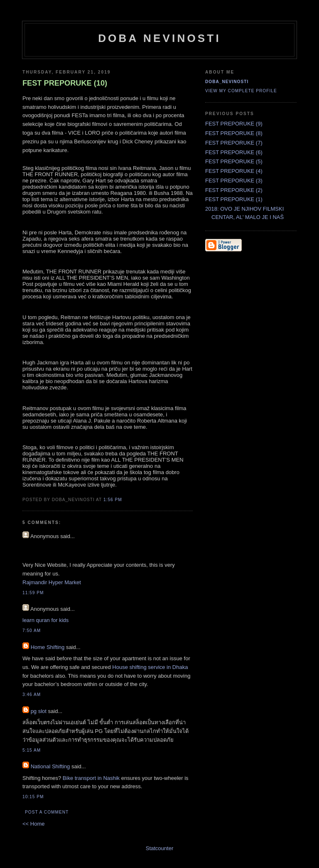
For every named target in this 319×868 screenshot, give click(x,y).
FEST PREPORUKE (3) (234, 181)
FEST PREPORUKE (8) (234, 133)
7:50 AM (32, 631)
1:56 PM (113, 500)
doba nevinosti (159, 38)
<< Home (33, 824)
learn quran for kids (45, 620)
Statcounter (160, 848)
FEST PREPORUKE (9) (234, 124)
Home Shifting (48, 647)
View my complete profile (241, 91)
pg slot (39, 711)
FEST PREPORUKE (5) (234, 161)
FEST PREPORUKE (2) (234, 190)
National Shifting (50, 766)
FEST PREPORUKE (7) (234, 143)
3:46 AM (32, 695)
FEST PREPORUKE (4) (234, 171)
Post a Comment (47, 812)
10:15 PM (33, 797)
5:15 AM (32, 750)
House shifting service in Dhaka (150, 667)
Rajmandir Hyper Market (52, 582)
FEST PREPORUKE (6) (234, 152)
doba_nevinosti (227, 82)
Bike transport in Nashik (91, 778)
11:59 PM (33, 593)
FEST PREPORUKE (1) (234, 199)
